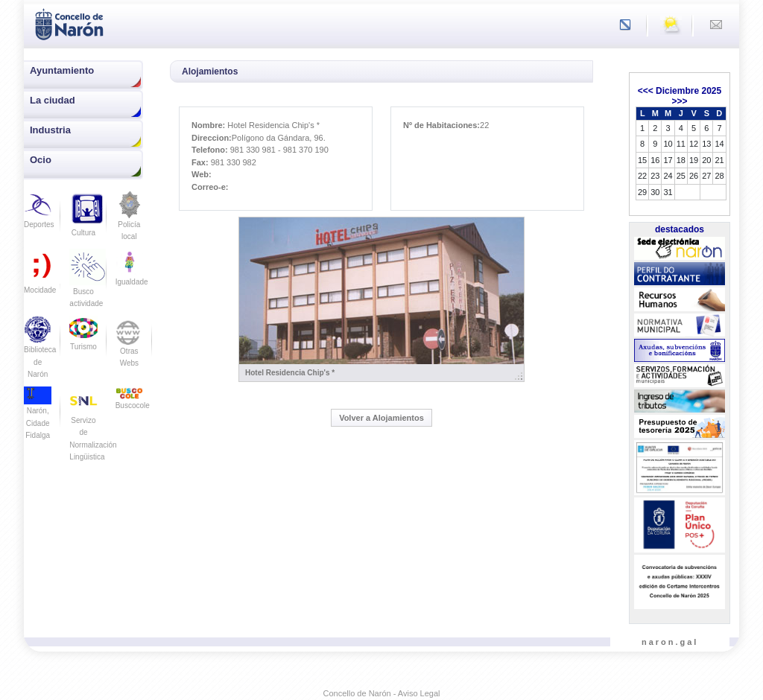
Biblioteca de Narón (40, 351)
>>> (679, 101)
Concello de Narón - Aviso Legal (382, 693)
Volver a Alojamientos (381, 418)
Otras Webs (129, 346)
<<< (646, 91)
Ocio (41, 160)
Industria (50, 130)
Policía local (129, 221)
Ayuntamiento (62, 70)
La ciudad (53, 100)
